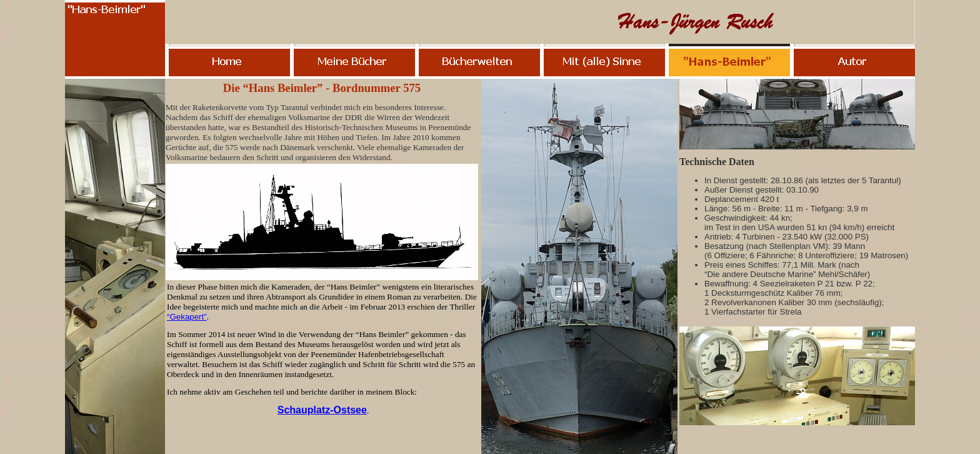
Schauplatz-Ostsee (322, 410)
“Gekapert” (187, 317)
